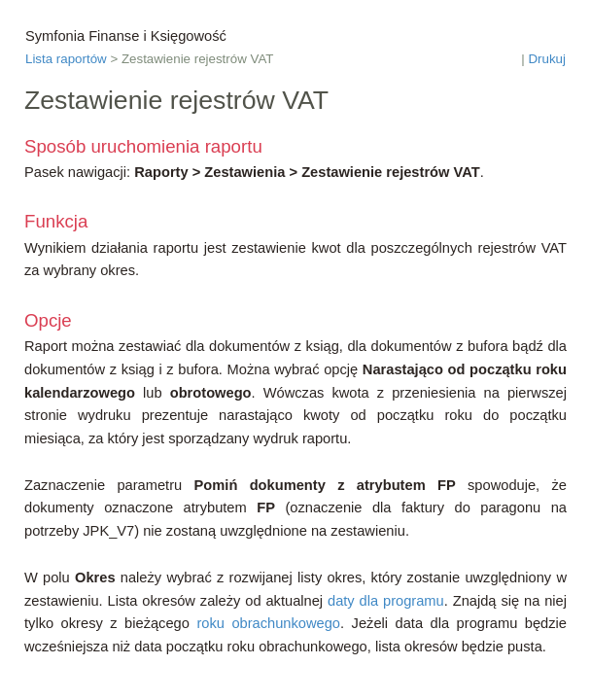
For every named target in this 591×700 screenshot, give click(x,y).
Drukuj (547, 59)
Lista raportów (66, 59)
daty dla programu (386, 601)
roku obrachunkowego (268, 623)
